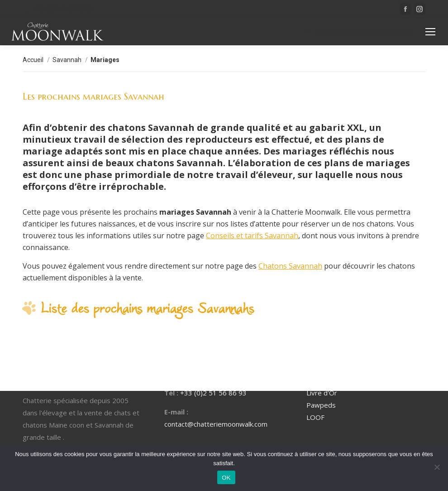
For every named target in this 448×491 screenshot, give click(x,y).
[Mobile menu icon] (430, 32)
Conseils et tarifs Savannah (252, 236)
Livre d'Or (322, 393)
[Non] (437, 467)
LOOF (315, 417)
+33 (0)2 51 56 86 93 (57, 9)
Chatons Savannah (290, 266)
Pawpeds (321, 405)
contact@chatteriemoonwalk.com (358, 32)
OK (226, 478)
